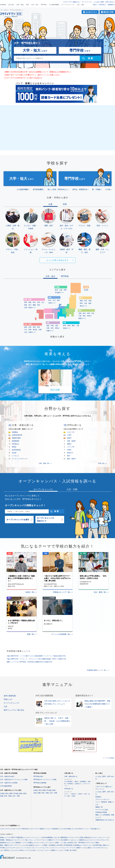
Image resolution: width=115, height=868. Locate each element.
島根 (30, 302)
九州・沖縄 (16, 796)
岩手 (86, 301)
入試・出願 (80, 5)
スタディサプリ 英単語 (37, 829)
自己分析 (11, 5)
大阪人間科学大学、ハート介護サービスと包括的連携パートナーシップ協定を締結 (36, 656)
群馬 (89, 313)
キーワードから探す (102, 810)
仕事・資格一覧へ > (45, 463)
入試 (5, 706)
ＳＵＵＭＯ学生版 (65, 829)
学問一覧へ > (102, 463)
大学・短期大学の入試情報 (9, 783)
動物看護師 (16, 441)
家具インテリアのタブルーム (97, 848)
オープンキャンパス (68, 5)
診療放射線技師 (17, 435)
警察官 (14, 447)
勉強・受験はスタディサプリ (9, 845)
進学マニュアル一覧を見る (14, 710)
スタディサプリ (5, 829)
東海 (21, 793)
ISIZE (74, 850)
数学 (69, 796)
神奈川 (89, 316)
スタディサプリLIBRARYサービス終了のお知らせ (23, 78)
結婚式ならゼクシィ (35, 845)
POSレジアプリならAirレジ (29, 850)
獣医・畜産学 (71, 459)
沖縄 (40, 330)
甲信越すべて (59, 293)
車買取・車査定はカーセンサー (10, 840)
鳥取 (26, 302)
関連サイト (55, 850)
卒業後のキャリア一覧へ (62, 592)
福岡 (26, 327)
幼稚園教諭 (83, 782)
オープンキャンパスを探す (18, 520)
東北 (7, 793)
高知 (39, 305)
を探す (35, 50)
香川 (30, 305)
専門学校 (44, 5)
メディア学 (71, 447)
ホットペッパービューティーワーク (64, 848)
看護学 (69, 444)
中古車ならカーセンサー (8, 848)
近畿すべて (50, 331)
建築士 (76, 782)
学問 (27, 5)
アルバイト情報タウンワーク (50, 840)
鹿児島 (35, 330)
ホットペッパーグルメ (24, 848)
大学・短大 (35, 5)
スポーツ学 (71, 432)
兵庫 (48, 328)
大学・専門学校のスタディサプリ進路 (86, 843)
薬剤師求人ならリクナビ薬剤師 (10, 843)
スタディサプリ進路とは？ (104, 787)
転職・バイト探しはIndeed (64, 843)
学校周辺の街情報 (101, 812)
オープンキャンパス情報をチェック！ (25, 505)
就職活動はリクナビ (67, 837)
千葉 (80, 316)
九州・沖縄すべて (30, 332)
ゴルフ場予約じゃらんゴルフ (9, 850)
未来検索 (3, 5)
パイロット (16, 456)
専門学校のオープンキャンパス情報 (45, 780)
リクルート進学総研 (52, 829)
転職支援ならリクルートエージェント (29, 837)
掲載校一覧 (99, 807)
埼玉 (93, 313)
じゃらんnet (24, 845)
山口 (43, 302)
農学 (69, 456)
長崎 (34, 327)
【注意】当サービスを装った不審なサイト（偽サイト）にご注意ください (32, 75)
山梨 (61, 290)
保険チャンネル (82, 848)
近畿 (2, 796)
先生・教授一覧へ (101, 592)
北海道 (86, 290)
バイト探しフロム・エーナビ (31, 840)
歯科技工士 (78, 784)
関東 (11, 793)
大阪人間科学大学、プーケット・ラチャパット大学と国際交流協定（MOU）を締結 (36, 659)
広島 (39, 302)
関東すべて (82, 318)
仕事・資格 (20, 5)
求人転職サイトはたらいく (70, 840)
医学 (86, 794)
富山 (50, 300)
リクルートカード (45, 850)
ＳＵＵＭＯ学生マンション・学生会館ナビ (86, 829)
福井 (58, 300)
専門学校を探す (38, 776)
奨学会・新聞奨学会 (80, 189)
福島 (90, 303)
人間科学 (80, 794)
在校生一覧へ (30, 592)
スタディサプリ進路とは (71, 2)
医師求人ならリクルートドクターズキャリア (94, 840)
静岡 (69, 326)
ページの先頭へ (110, 758)
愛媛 (34, 305)
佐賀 (30, 327)
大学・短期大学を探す (7, 776)
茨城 (80, 313)
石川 (54, 300)
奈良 (52, 328)
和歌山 (57, 328)
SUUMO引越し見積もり (101, 845)
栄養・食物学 (71, 441)
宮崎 (30, 330)
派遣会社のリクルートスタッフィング (97, 837)
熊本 (39, 327)
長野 (65, 290)
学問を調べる (69, 789)
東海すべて (67, 328)
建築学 (69, 438)
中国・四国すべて (30, 308)
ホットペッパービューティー (42, 848)
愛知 (73, 326)
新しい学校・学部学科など (58, 189)
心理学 (69, 435)
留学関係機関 (38, 189)
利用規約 (98, 797)
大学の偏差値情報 (6, 786)
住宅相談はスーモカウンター (83, 845)
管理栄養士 (70, 784)
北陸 (25, 793)
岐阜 (65, 326)
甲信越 (16, 793)
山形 (86, 303)
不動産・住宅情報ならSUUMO (53, 845)
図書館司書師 (16, 438)
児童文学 (73, 794)
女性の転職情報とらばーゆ (51, 837)
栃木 (84, 313)
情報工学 (70, 453)
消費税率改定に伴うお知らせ (105, 820)
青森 (81, 301)
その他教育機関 (54, 5)
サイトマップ (86, 2)
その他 (108, 189)
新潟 (56, 290)
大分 (26, 330)
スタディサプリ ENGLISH (20, 829)
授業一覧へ (31, 634)
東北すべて (83, 306)
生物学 (69, 450)
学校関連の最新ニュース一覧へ (97, 670)
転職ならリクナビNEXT (8, 837)
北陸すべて (52, 303)
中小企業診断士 (69, 782)
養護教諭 (15, 432)
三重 (78, 326)
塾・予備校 (96, 189)
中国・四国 (8, 796)
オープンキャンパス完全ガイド (46, 519)
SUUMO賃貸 (68, 845)
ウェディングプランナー (20, 459)
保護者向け (111, 5)
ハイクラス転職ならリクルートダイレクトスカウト (38, 843)
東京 (84, 316)
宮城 (90, 301)
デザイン (67, 794)
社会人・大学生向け (99, 5)
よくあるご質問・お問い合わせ (104, 2)
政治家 (14, 453)
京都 (52, 326)
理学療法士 (16, 444)
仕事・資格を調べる (71, 776)
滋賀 (48, 326)
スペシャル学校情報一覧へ (61, 634)
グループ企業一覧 (66, 850)
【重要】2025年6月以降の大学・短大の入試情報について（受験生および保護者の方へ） (38, 72)
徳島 (26, 305)
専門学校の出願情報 (40, 783)
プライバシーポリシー (103, 799)
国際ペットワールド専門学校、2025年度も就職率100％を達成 (29, 662)
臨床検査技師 (16, 450)
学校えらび (8, 699)
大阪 (56, 326)
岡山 (34, 302)
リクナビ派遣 (79, 837)
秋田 (81, 303)
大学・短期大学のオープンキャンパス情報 (14, 780)
